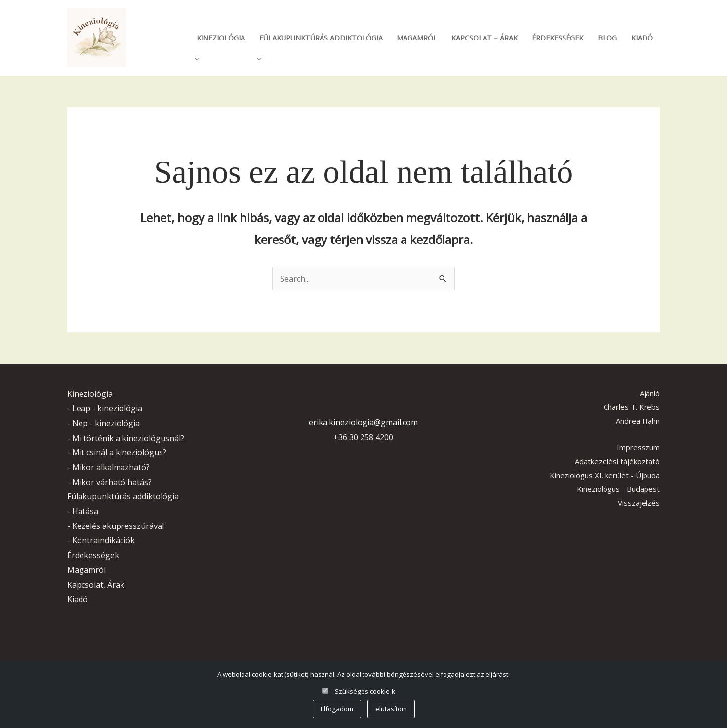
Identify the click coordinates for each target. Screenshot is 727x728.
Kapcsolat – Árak (485, 38)
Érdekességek (558, 38)
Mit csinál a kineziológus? (119, 452)
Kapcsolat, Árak (96, 585)
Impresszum (638, 447)
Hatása (85, 511)
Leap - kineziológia (107, 408)
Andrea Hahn (638, 421)
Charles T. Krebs (632, 407)
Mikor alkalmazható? (111, 467)
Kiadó (642, 38)
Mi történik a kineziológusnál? (128, 438)
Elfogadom (337, 709)
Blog (607, 38)
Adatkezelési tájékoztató (617, 461)
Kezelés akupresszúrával (118, 526)
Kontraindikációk (103, 540)
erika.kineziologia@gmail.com (363, 422)
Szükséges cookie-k (365, 691)
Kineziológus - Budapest (618, 489)
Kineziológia (221, 38)
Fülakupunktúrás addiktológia (321, 38)
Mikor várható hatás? (112, 482)
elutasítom (391, 709)
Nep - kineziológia (106, 423)
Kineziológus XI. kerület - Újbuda (605, 475)
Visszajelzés (639, 503)
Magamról (417, 38)
